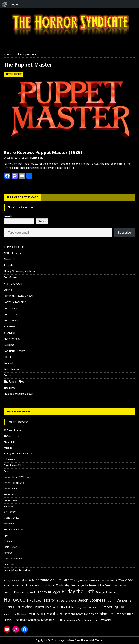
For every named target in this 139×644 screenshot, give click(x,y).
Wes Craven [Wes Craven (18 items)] (85, 620)
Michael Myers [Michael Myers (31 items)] (33, 607)
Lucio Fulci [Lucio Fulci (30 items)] (12, 607)
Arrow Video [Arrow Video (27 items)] (124, 580)
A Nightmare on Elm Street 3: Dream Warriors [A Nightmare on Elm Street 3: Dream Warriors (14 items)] (94, 581)
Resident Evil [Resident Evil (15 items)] (95, 607)
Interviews (10, 326)
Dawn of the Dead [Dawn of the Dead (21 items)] (100, 585)
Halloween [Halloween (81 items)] (16, 600)
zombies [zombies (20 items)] (106, 620)
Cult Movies (10, 277)
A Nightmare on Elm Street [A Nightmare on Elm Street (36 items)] (51, 580)
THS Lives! (10, 388)
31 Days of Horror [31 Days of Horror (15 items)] (12, 581)
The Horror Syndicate (22, 197)
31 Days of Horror (14, 247)
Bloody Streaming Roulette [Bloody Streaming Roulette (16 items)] (17, 586)
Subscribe (124, 233)
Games (8, 290)
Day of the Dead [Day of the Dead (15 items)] (120, 586)
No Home (9, 345)
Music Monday (12, 339)
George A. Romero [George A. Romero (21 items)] (107, 592)
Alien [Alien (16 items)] (24, 581)
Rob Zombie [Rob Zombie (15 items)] (10, 615)
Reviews (9, 376)
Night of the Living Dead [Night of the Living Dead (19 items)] (74, 607)
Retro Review (11, 369)
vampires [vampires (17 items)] (72, 620)
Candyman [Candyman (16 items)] (49, 586)
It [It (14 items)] (57, 601)
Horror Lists (10, 314)
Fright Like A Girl (13, 284)
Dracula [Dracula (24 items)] (19, 592)
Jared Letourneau (34, 158)
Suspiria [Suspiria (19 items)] (8, 620)
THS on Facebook (18, 411)
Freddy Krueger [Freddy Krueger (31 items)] (48, 592)
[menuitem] (5, 4)
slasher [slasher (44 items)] (106, 614)
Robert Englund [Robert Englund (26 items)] (113, 607)
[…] (72, 168)
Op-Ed (7, 357)
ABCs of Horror (12, 253)
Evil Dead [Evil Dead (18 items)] (30, 592)
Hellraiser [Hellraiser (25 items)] (36, 601)
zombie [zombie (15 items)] (96, 620)
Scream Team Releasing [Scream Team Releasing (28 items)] (81, 614)
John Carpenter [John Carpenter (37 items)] (120, 600)
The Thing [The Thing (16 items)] (61, 620)
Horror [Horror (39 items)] (50, 600)
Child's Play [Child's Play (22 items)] (63, 585)
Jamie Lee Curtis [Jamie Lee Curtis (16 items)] (68, 601)
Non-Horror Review (15, 351)
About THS (10, 259)
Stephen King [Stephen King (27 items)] (124, 614)
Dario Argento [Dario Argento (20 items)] (79, 585)
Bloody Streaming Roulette (19, 271)
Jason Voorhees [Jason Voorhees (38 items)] (92, 600)
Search (8, 216)
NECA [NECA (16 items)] (48, 607)
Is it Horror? (10, 333)
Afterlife (9, 265)
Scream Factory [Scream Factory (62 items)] (45, 613)
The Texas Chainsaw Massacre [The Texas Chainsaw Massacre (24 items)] (34, 620)
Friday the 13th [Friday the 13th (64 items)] (78, 592)
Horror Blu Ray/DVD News (18, 296)
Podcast (8, 363)
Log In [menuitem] (14, 4)
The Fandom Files (14, 382)
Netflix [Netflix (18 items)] (56, 607)
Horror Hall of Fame (15, 302)
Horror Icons (11, 308)
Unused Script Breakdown (19, 394)
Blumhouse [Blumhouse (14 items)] (37, 586)
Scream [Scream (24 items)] (22, 614)
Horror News (11, 320)
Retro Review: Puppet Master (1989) (43, 152)
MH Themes (98, 640)
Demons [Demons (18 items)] (8, 592)
